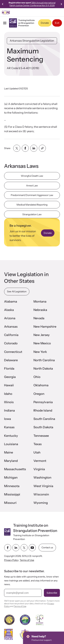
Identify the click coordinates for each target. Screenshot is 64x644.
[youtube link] (32, 548)
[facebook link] (8, 548)
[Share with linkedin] (34, 148)
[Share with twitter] (17, 148)
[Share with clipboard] (42, 148)
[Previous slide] (3, 4)
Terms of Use (27, 560)
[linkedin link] (16, 548)
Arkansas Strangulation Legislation (32, 41)
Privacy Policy (11, 560)
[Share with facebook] (25, 148)
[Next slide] (61, 4)
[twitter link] (24, 548)
